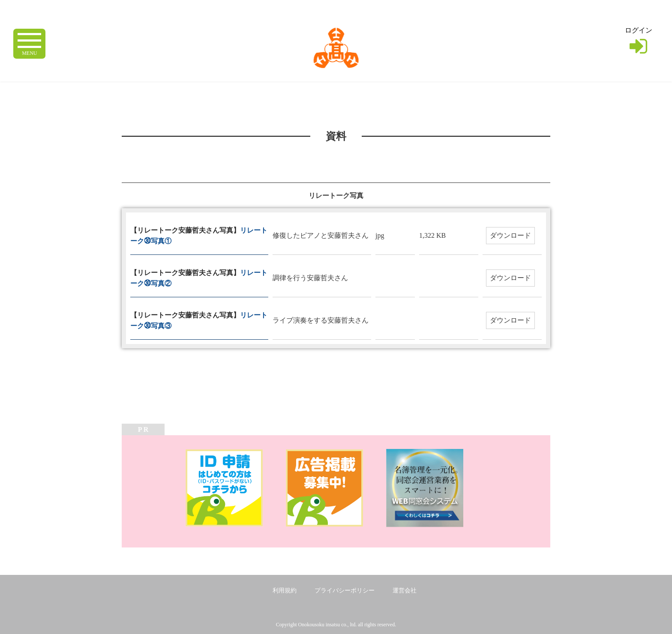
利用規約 (285, 591)
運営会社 (405, 591)
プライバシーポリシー (345, 591)
